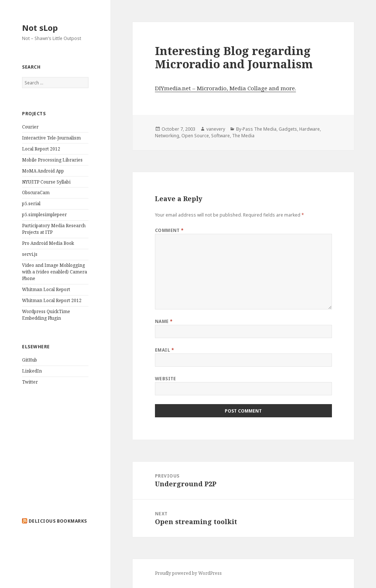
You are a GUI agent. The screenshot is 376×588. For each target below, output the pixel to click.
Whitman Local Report (46, 289)
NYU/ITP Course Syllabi (46, 182)
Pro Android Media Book (48, 243)
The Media (243, 136)
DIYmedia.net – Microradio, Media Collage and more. (225, 88)
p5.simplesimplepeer (44, 215)
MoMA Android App (43, 171)
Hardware (310, 129)
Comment (169, 230)
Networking (167, 136)
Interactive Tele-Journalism (51, 138)
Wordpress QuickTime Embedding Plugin (46, 315)
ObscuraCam (36, 193)
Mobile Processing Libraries (52, 160)
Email (164, 350)
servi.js (30, 254)
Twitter (30, 382)
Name (164, 321)
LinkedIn (32, 371)
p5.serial (31, 204)
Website (166, 379)
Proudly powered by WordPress (188, 573)
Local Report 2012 (41, 149)
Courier (30, 127)
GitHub (30, 360)
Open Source (195, 136)
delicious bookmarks (58, 521)
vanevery (216, 129)
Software (220, 136)
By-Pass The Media (256, 129)
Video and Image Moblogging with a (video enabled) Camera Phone (55, 272)
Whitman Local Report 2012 (52, 300)
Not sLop (40, 28)
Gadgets (288, 129)
